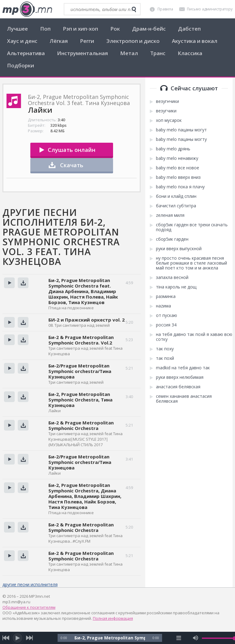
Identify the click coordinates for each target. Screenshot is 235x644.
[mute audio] (196, 638)
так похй (165, 358)
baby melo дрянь (173, 149)
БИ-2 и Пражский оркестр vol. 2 (87, 320)
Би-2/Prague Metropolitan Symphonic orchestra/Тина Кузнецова (80, 371)
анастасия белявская (178, 387)
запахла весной (172, 277)
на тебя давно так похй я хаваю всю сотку (194, 337)
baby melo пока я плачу (180, 187)
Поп (45, 29)
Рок (115, 29)
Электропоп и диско (133, 41)
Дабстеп (189, 29)
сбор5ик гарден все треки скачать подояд (192, 227)
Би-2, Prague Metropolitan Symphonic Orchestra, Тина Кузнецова (80, 400)
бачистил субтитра (176, 206)
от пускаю (167, 315)
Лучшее (17, 29)
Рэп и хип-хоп (80, 29)
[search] (134, 9)
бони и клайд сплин (176, 196)
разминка (166, 296)
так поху (165, 349)
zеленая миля (170, 215)
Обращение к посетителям (29, 607)
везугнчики (167, 101)
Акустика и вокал (195, 41)
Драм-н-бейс (149, 29)
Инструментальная (82, 53)
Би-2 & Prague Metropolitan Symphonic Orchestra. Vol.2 (81, 340)
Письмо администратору (210, 9)
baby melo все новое (178, 168)
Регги (87, 41)
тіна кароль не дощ (176, 287)
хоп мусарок (169, 120)
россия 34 (166, 325)
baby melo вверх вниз (178, 177)
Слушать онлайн (72, 150)
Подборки (21, 65)
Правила (165, 9)
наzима (163, 306)
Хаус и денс (22, 41)
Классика (190, 53)
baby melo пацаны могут (181, 130)
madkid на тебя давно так (183, 368)
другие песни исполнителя (30, 584)
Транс (158, 53)
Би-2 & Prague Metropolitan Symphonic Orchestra (81, 425)
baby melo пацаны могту (181, 139)
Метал (129, 53)
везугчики (166, 111)
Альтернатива (26, 53)
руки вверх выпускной (179, 249)
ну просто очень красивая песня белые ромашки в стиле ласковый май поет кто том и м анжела (191, 263)
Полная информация (113, 618)
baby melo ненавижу (177, 158)
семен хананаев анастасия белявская (184, 399)
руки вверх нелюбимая (180, 377)
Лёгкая (59, 41)
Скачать (72, 165)
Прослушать (9, 283)
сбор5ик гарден (172, 239)
